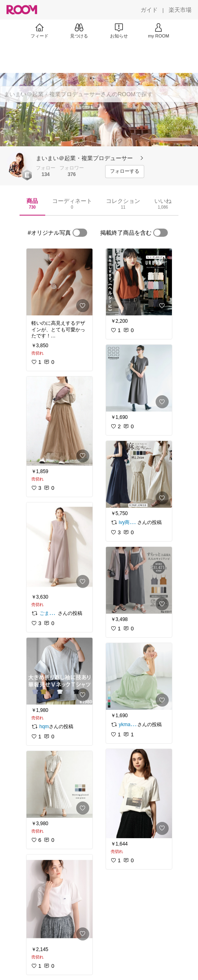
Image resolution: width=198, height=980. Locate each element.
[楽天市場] (180, 10)
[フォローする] (125, 172)
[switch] (80, 233)
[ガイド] (149, 10)
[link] (59, 282)
